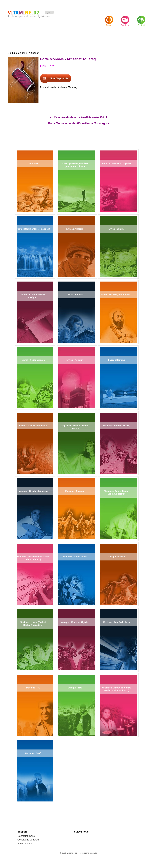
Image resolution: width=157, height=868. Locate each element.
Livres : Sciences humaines (33, 426)
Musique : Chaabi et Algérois (33, 491)
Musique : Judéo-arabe (75, 557)
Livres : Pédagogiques (33, 360)
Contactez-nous (26, 836)
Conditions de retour (29, 840)
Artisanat (33, 163)
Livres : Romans (116, 360)
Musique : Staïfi (33, 753)
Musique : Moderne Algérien (75, 622)
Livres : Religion (75, 360)
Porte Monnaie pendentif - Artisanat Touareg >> (79, 123)
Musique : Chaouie (75, 491)
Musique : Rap (75, 688)
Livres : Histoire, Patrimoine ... (117, 295)
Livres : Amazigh (75, 229)
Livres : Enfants (75, 295)
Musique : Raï (33, 688)
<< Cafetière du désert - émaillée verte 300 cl (79, 117)
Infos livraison (25, 843)
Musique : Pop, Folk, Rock (117, 622)
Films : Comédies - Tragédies (117, 163)
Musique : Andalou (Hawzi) (117, 426)
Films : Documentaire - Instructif (33, 229)
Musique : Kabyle (116, 557)
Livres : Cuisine (117, 229)
